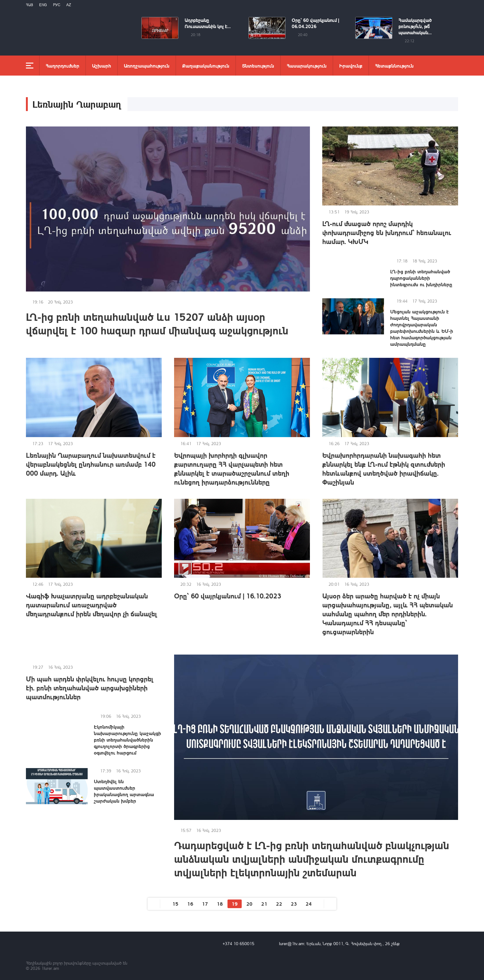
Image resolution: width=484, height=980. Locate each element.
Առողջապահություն (147, 66)
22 (279, 904)
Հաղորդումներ (63, 66)
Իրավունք (351, 66)
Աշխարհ (102, 66)
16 (190, 904)
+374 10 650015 (238, 943)
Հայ (29, 5)
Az (69, 5)
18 (220, 904)
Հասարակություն (307, 66)
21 (264, 904)
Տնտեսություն (258, 66)
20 (249, 904)
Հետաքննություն (394, 66)
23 (294, 904)
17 (205, 904)
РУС (57, 5)
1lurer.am (50, 968)
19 (235, 904)
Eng (43, 5)
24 (309, 904)
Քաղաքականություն (206, 66)
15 (175, 904)
